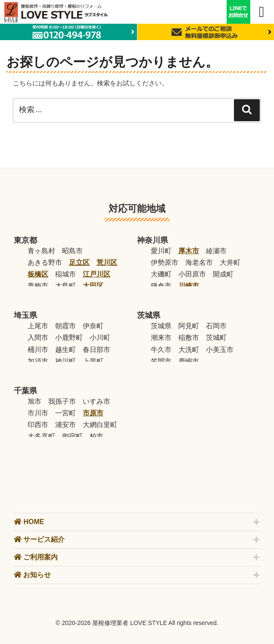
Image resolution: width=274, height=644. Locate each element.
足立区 (79, 262)
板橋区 (38, 274)
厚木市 (189, 251)
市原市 (93, 413)
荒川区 (107, 262)
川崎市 (189, 286)
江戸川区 (97, 274)
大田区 (93, 286)
